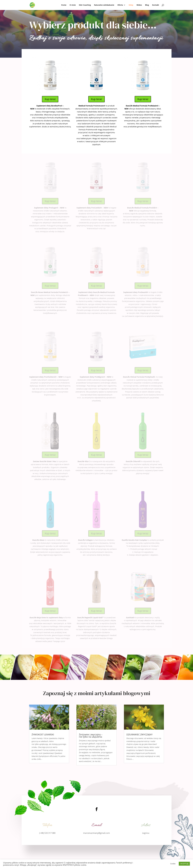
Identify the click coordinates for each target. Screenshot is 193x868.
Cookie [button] (173, 864)
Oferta (120, 5)
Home (64, 5)
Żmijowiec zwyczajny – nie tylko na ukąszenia (91, 736)
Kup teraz (50, 99)
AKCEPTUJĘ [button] (184, 864)
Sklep (131, 5)
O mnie (73, 5)
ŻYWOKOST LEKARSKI (43, 734)
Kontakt (156, 5)
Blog (147, 5)
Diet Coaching (85, 5)
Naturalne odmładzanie (104, 5)
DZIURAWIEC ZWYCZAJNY (139, 734)
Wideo (139, 5)
